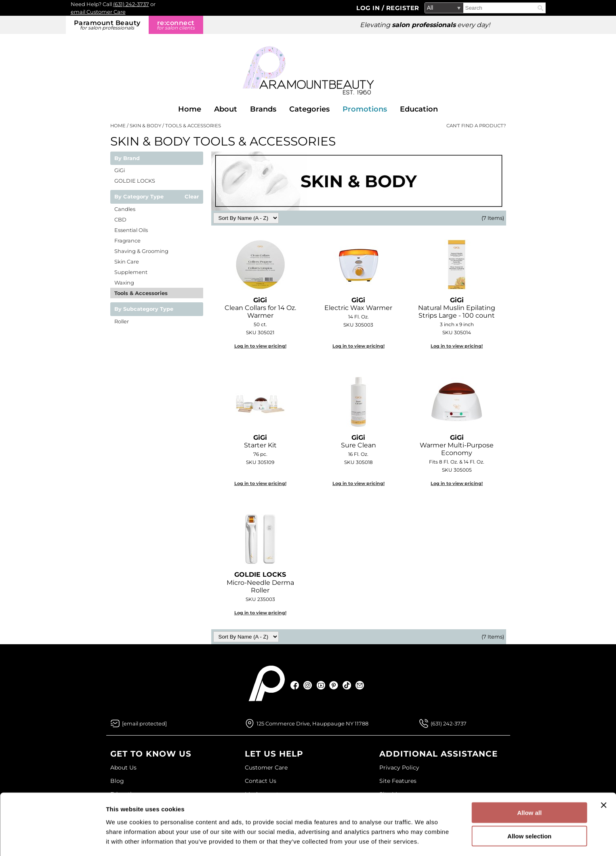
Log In (369, 8)
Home (190, 109)
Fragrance (127, 240)
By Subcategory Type (144, 309)
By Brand (127, 158)
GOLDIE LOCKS (135, 181)
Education (419, 109)
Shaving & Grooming (141, 251)
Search (540, 8)
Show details (424, 840)
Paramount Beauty (107, 25)
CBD (120, 219)
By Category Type (139, 197)
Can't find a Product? (476, 126)
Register (403, 8)
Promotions (365, 109)
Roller (122, 321)
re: (176, 25)
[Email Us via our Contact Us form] (144, 723)
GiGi (120, 170)
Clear (192, 197)
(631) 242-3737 (131, 4)
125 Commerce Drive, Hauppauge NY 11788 (312, 723)
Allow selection (529, 809)
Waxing (124, 283)
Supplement (131, 272)
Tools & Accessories (141, 293)
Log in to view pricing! (260, 346)
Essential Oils (131, 230)
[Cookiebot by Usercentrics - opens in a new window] (52, 840)
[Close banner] (603, 778)
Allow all (529, 785)
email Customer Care (98, 12)
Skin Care (127, 261)
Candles (125, 209)
